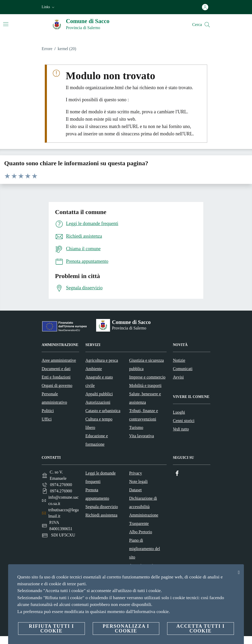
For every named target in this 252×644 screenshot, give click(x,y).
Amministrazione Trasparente (144, 519)
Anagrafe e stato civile (99, 381)
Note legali (138, 481)
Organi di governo (57, 385)
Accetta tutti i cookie (200, 629)
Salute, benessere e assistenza (145, 398)
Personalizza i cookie (126, 629)
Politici (48, 411)
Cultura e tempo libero (99, 423)
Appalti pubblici (99, 394)
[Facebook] (177, 473)
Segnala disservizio (102, 507)
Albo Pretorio (141, 532)
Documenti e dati (56, 369)
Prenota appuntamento (97, 494)
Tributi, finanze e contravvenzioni (144, 415)
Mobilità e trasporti (145, 385)
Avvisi (178, 377)
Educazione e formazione (97, 440)
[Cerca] (207, 25)
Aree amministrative (59, 360)
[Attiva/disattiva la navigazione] (6, 24)
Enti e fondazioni (56, 377)
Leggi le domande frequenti (101, 477)
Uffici (47, 419)
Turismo (136, 427)
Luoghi (179, 412)
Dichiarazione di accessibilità (143, 502)
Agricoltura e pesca (102, 360)
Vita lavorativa (142, 436)
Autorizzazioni (98, 402)
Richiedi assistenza (101, 515)
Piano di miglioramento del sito (145, 549)
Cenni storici (184, 421)
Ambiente (94, 369)
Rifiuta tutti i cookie (51, 629)
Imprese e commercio (147, 377)
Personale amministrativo (54, 398)
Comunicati (183, 369)
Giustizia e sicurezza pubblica (146, 364)
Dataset (135, 490)
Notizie (179, 360)
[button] (49, 7)
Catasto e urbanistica (103, 411)
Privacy (136, 473)
